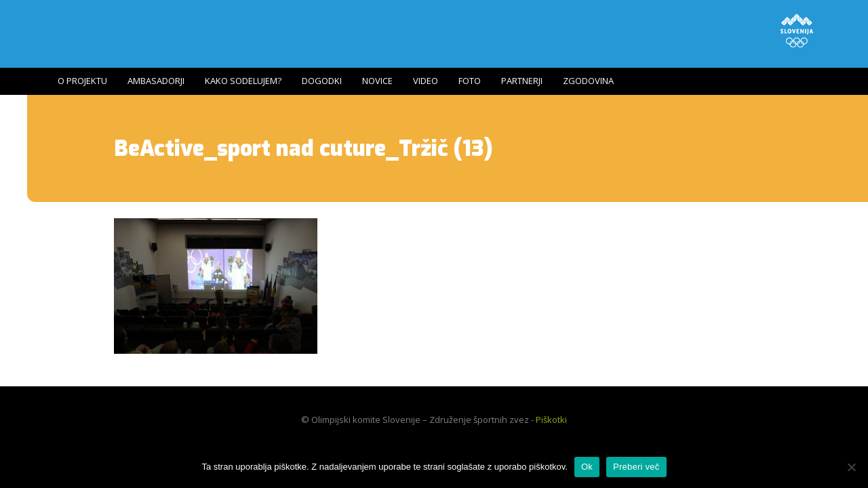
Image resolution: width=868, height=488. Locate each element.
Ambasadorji (156, 81)
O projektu (82, 81)
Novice (377, 81)
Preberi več (636, 467)
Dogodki (322, 81)
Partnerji (522, 81)
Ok (587, 467)
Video (426, 81)
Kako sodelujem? (243, 81)
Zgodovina (588, 81)
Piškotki (551, 420)
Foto (470, 81)
